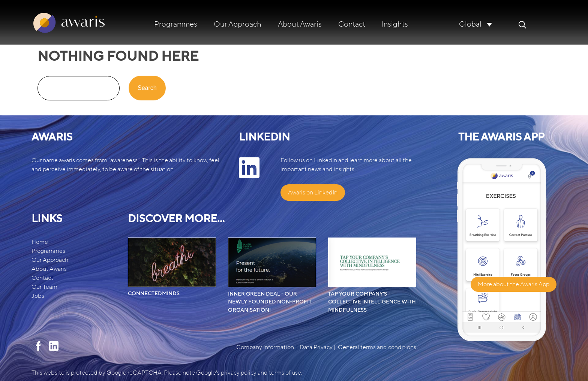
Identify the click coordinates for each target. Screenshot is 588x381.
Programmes (176, 24)
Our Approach (238, 24)
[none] (475, 24)
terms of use (285, 373)
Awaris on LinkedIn (313, 193)
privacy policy (239, 373)
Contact (352, 24)
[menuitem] (475, 24)
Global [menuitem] (470, 25)
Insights (395, 24)
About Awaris (300, 24)
